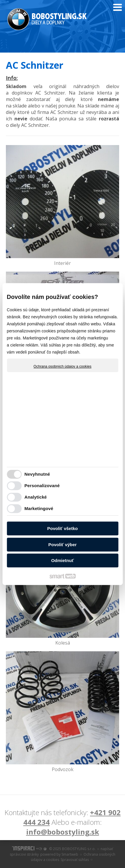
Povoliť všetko (63, 528)
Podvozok (63, 769)
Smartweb (70, 854)
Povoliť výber (62, 545)
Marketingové (39, 508)
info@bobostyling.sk (63, 832)
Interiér (62, 263)
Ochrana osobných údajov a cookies (62, 366)
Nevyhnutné (37, 474)
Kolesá (63, 643)
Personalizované (42, 486)
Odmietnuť (62, 560)
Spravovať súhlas (75, 860)
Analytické (36, 497)
